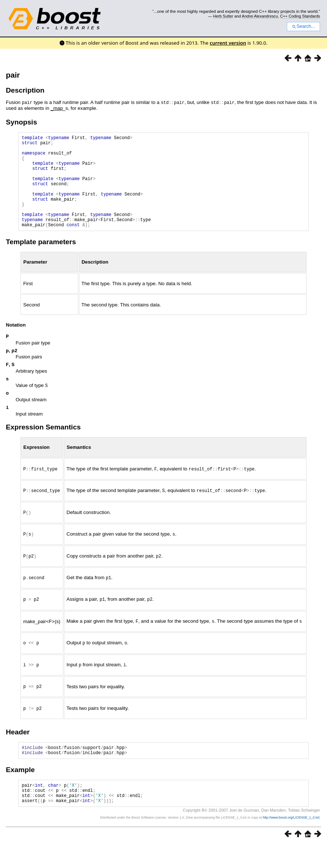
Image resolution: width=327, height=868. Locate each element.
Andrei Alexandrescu (260, 16)
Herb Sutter (223, 16)
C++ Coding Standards (300, 16)
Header (18, 749)
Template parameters (41, 261)
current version (228, 43)
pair (13, 75)
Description (25, 90)
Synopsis (21, 121)
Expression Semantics (43, 450)
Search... (303, 26)
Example (20, 789)
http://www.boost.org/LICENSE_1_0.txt (291, 841)
